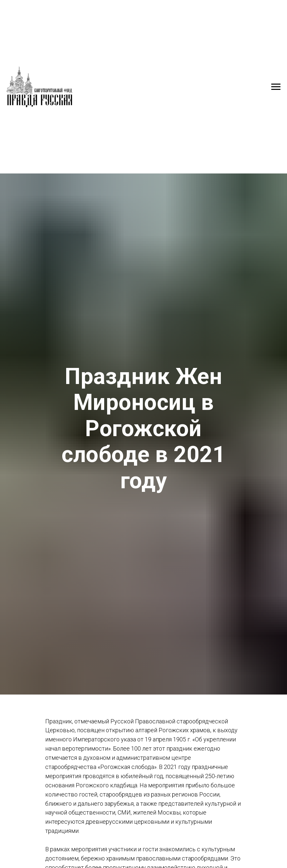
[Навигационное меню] (276, 87)
